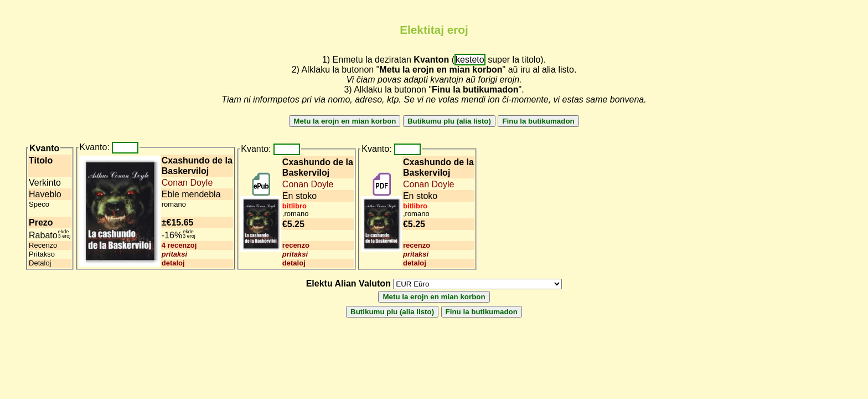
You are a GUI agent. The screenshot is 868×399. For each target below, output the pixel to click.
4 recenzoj (179, 245)
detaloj (173, 263)
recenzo (296, 245)
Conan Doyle (187, 183)
